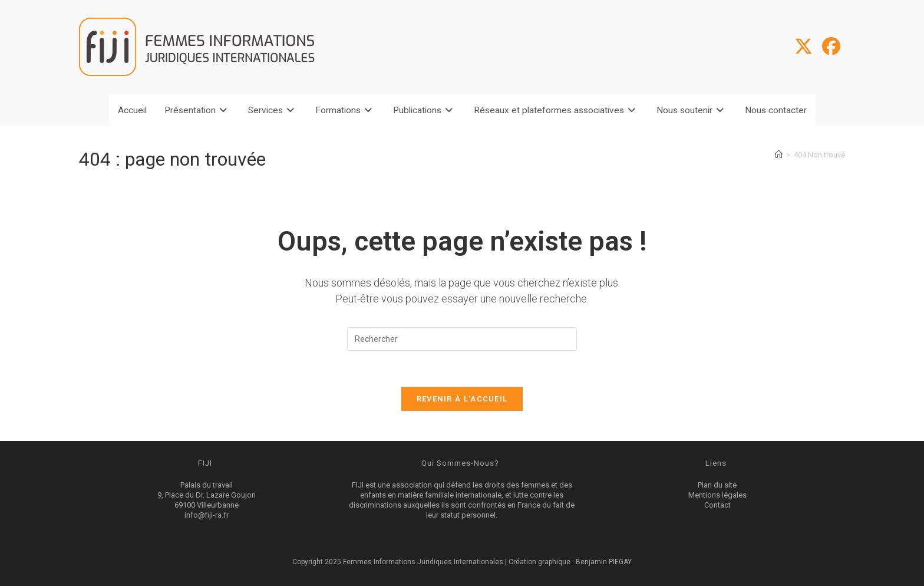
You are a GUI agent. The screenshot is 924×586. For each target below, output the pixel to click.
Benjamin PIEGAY (604, 562)
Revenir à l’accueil (462, 399)
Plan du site (717, 485)
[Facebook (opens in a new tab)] (831, 47)
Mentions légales (717, 495)
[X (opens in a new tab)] (803, 47)
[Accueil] (779, 155)
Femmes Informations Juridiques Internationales (424, 562)
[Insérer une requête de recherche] (462, 339)
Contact (717, 505)
